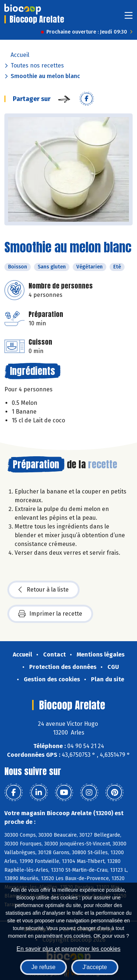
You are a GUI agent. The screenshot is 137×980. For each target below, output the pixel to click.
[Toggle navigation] (129, 18)
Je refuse (43, 967)
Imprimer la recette (50, 614)
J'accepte (95, 967)
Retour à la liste (43, 590)
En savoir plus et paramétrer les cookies (68, 949)
